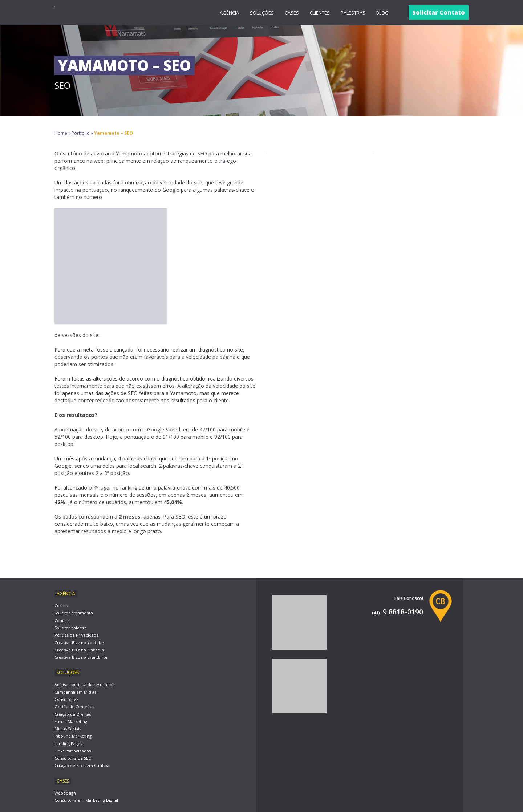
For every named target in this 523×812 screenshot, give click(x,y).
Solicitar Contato (439, 12)
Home (61, 133)
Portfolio (81, 133)
